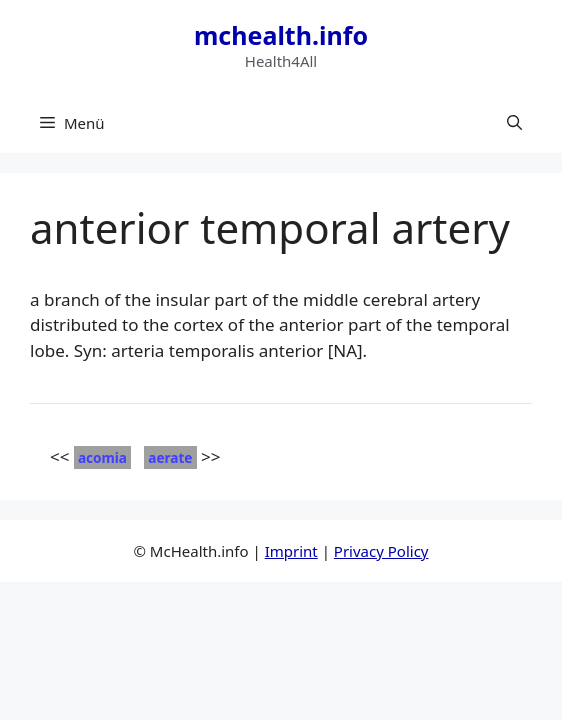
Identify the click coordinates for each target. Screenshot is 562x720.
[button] (514, 123)
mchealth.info (281, 35)
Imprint (291, 551)
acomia (102, 457)
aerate (170, 457)
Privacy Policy (381, 551)
